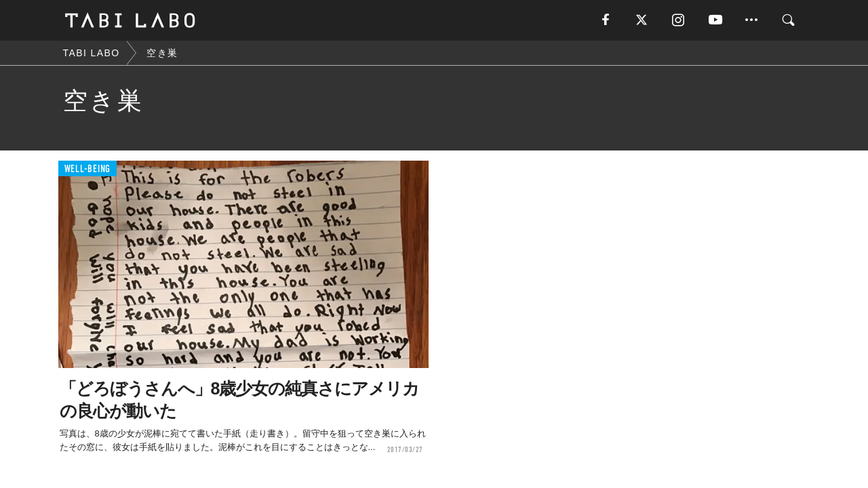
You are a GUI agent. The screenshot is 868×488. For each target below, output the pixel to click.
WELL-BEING (88, 169)
